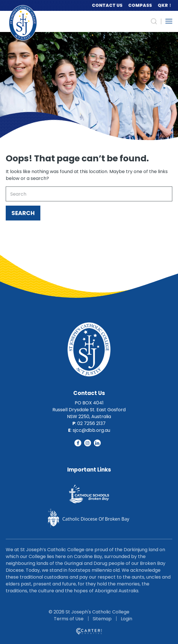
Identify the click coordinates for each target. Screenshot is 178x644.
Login (126, 619)
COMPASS (140, 5)
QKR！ (165, 5)
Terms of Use (69, 619)
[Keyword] (89, 194)
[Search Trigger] (154, 21)
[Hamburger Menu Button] (169, 21)
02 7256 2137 (91, 423)
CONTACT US (107, 5)
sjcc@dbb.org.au (91, 430)
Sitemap (102, 619)
